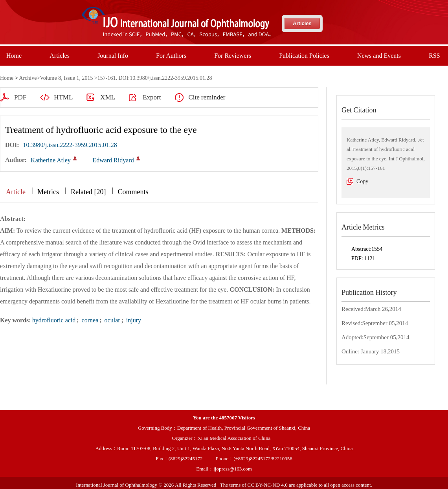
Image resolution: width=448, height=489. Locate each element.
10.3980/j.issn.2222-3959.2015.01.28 (70, 145)
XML (108, 97)
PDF (20, 97)
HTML (63, 97)
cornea (89, 320)
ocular (112, 320)
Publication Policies (304, 56)
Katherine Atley (51, 160)
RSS (434, 56)
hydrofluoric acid (54, 320)
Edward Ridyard (113, 160)
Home (14, 56)
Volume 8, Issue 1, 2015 (66, 78)
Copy (362, 181)
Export (152, 97)
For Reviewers (233, 56)
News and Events (379, 56)
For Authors (171, 56)
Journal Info (113, 56)
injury (133, 320)
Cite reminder (207, 97)
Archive (28, 78)
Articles (302, 23)
